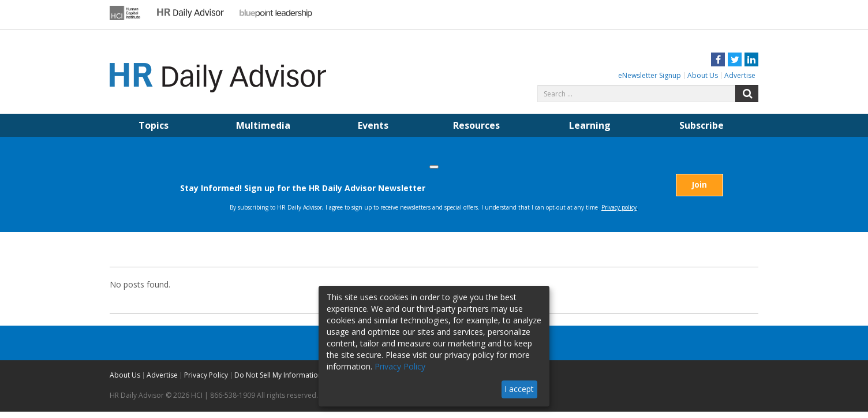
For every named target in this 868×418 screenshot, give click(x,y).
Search (747, 94)
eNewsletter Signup (650, 75)
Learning (590, 125)
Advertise (740, 75)
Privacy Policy (206, 381)
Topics (154, 125)
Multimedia (263, 125)
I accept (519, 389)
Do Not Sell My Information (278, 381)
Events (373, 125)
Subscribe (701, 125)
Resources (476, 125)
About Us (703, 75)
